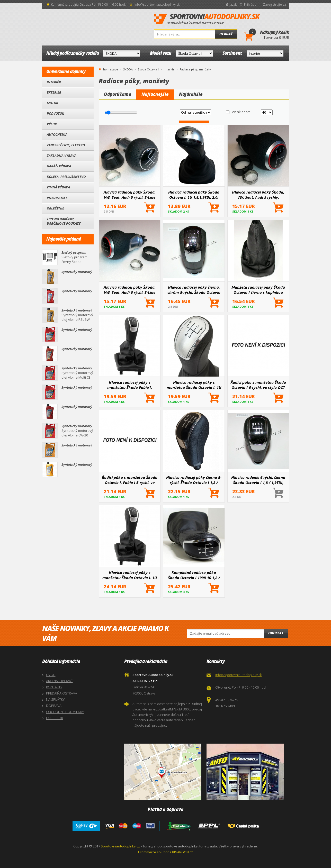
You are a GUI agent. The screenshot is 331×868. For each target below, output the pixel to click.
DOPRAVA (54, 706)
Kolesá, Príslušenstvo (66, 177)
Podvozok (55, 113)
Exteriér (54, 92)
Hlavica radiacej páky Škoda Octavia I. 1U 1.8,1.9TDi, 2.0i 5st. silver (194, 195)
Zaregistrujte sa (275, 4)
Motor (52, 103)
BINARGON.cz (182, 852)
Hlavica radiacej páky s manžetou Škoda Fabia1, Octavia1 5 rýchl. (130, 385)
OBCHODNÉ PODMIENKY (65, 712)
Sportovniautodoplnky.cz (120, 846)
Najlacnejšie (155, 94)
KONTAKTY (54, 687)
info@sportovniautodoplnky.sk (157, 4)
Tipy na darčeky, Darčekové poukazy (64, 221)
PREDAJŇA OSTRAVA (62, 693)
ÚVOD (51, 675)
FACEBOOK (55, 718)
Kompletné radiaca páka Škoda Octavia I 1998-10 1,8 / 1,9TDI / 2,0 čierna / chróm (194, 575)
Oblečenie (55, 208)
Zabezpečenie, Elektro (66, 145)
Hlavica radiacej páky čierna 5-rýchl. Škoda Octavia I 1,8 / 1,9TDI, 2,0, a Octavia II (194, 480)
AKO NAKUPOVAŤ (59, 681)
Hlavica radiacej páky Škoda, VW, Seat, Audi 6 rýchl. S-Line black (129, 195)
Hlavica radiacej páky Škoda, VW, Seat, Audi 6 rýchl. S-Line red (129, 290)
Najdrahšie (191, 94)
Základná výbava (62, 156)
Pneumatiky (57, 198)
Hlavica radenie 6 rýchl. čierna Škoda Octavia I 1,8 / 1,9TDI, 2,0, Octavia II (258, 480)
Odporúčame (118, 94)
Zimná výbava (58, 187)
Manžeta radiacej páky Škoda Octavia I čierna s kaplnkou (258, 290)
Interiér (54, 82)
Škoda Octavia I (148, 69)
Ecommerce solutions (155, 852)
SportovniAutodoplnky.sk (207, 19)
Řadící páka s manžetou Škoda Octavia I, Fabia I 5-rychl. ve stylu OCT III (130, 480)
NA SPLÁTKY (55, 699)
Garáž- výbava (59, 166)
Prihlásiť (250, 4)
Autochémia (57, 134)
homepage (111, 69)
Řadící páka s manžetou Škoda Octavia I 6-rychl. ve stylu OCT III (258, 385)
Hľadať (226, 34)
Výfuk (52, 124)
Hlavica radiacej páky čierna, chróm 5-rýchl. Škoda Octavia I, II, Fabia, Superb (194, 290)
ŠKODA (128, 69)
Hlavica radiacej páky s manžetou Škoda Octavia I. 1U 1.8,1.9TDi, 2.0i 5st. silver (194, 385)
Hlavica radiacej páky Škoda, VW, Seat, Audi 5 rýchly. (258, 195)
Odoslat (276, 633)
